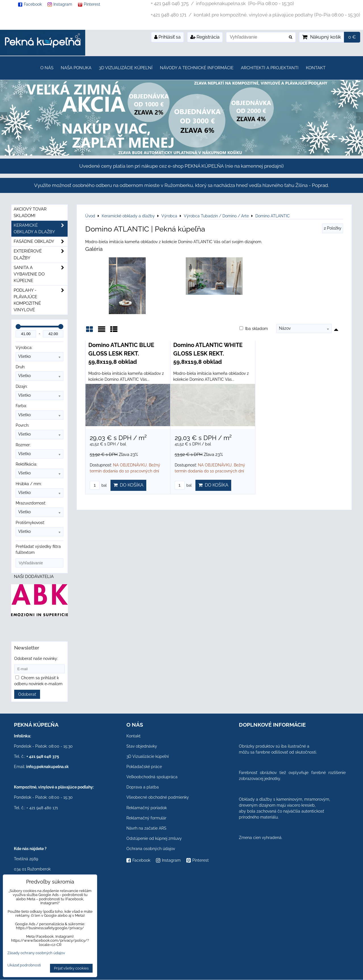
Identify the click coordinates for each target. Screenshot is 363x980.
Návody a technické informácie (197, 68)
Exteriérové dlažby (41, 255)
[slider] (18, 327)
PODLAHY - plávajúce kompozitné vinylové (41, 300)
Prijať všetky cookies (71, 968)
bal (98, 485)
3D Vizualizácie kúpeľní (126, 68)
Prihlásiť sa (167, 37)
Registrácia (205, 37)
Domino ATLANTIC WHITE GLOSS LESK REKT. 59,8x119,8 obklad (208, 353)
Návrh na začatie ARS (146, 828)
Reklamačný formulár (146, 818)
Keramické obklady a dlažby (41, 229)
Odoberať (27, 694)
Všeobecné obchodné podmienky (158, 797)
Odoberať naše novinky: (36, 659)
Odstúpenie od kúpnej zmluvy (154, 838)
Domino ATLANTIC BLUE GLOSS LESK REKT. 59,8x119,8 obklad (121, 353)
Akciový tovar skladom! (30, 212)
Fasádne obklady (41, 242)
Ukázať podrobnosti (24, 965)
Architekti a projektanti (270, 68)
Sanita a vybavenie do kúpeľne (41, 274)
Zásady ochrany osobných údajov (36, 953)
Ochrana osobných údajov (151, 849)
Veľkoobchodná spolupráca (152, 777)
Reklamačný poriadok (147, 808)
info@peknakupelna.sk (47, 767)
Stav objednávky (142, 746)
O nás (47, 68)
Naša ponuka (76, 68)
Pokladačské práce (144, 767)
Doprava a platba (143, 787)
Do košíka (128, 485)
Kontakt (316, 68)
